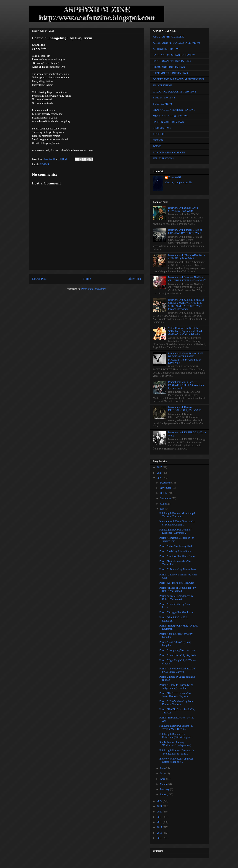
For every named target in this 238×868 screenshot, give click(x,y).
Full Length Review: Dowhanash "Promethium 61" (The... (177, 752)
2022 (160, 801)
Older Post (134, 279)
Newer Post (39, 279)
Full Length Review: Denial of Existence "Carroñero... (175, 531)
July (162, 509)
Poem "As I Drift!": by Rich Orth (177, 583)
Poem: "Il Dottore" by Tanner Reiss (178, 569)
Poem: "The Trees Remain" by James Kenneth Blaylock (175, 695)
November (166, 488)
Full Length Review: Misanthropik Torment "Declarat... (177, 515)
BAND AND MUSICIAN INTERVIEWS (175, 55)
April (163, 779)
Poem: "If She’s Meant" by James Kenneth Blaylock (177, 703)
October (164, 493)
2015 (160, 838)
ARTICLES (159, 134)
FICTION (158, 140)
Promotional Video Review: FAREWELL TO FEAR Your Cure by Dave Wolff (186, 385)
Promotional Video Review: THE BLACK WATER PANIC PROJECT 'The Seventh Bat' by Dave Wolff (186, 358)
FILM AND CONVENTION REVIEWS (174, 110)
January (164, 795)
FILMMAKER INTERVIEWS (169, 67)
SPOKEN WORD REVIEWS (168, 122)
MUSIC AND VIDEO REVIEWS (171, 116)
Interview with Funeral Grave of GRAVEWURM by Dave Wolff (185, 231)
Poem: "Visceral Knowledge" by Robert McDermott (176, 598)
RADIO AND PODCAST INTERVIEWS (174, 92)
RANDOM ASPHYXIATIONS (169, 153)
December (166, 483)
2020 (160, 812)
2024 (160, 473)
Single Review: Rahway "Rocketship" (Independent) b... (177, 744)
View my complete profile (178, 182)
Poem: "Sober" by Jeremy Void (176, 546)
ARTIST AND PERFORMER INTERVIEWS (177, 43)
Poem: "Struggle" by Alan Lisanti (177, 612)
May (163, 774)
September (166, 498)
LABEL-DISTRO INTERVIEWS (170, 73)
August (164, 504)
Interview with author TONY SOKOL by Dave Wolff (183, 209)
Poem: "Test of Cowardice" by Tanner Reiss (175, 563)
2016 (160, 833)
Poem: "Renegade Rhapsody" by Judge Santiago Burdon (176, 687)
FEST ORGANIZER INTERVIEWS (172, 61)
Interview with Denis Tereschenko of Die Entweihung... (177, 523)
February (165, 789)
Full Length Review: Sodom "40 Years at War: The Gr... (176, 727)
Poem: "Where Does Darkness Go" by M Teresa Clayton (178, 670)
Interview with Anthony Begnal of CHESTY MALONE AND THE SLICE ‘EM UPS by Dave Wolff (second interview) (186, 304)
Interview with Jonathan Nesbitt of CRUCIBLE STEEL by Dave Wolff (187, 279)
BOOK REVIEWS (163, 104)
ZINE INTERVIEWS (164, 98)
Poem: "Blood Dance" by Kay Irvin (178, 655)
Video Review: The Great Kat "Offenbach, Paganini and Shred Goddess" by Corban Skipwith (185, 331)
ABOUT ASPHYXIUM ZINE (169, 37)
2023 (160, 478)
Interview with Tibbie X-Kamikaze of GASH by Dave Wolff (186, 257)
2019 (160, 817)
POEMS (45, 164)
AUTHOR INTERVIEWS (166, 49)
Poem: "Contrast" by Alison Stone (177, 556)
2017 (160, 827)
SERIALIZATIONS (163, 159)
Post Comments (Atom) (94, 289)
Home (87, 279)
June (163, 768)
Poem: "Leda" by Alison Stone (175, 551)
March (164, 784)
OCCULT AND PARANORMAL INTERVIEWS (178, 79)
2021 (160, 806)
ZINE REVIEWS (162, 128)
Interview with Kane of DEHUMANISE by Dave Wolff (185, 409)
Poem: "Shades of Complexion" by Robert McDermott (178, 589)
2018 (160, 822)
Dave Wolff (175, 177)
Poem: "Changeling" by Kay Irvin (177, 650)
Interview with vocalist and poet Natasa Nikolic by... (176, 760)
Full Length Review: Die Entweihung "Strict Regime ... (176, 736)
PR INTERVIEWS (163, 86)
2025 (160, 467)
